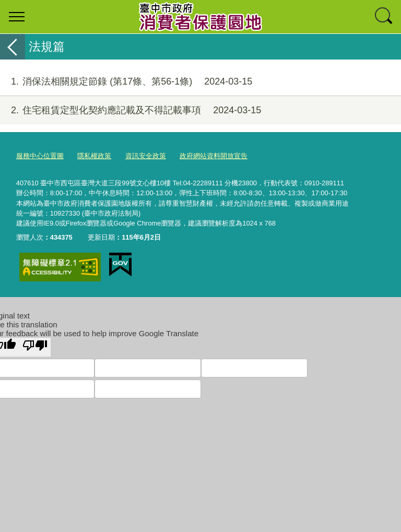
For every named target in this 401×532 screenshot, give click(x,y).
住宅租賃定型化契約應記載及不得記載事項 (131, 110)
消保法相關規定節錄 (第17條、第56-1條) (126, 82)
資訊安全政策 (146, 156)
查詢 (384, 17)
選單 (17, 17)
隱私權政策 (94, 156)
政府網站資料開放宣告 (214, 156)
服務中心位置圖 (40, 156)
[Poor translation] (35, 347)
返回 (13, 47)
